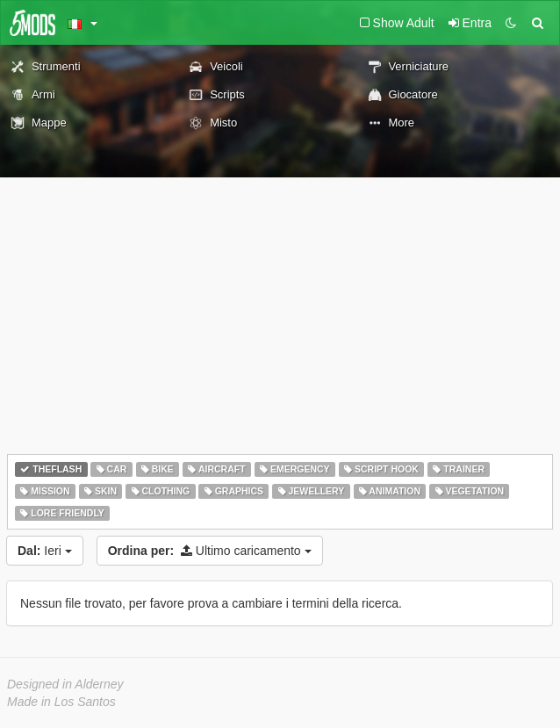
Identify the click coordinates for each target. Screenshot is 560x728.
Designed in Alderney (65, 684)
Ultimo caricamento (210, 551)
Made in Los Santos (61, 702)
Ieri (45, 551)
